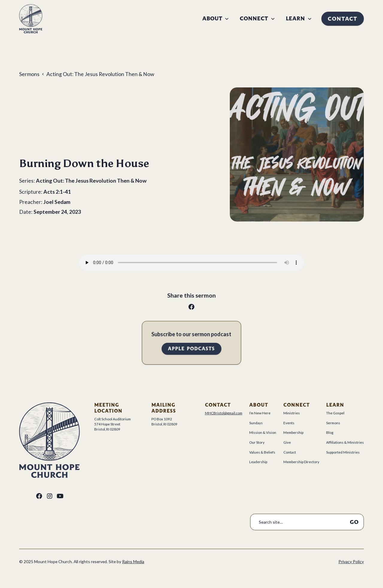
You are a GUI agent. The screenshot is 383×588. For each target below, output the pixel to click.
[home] (31, 19)
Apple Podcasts (191, 349)
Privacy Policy (351, 562)
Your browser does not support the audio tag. (191, 263)
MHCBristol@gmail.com (224, 413)
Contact (342, 19)
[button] (216, 19)
